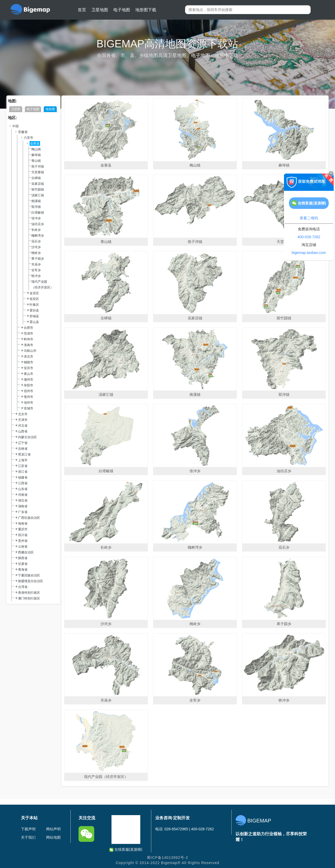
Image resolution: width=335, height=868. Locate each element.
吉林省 (23, 449)
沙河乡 (36, 247)
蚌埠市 (29, 339)
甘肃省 (23, 564)
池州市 (29, 403)
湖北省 (23, 500)
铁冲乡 (36, 276)
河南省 (23, 495)
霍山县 (34, 322)
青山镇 (36, 161)
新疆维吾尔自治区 (31, 581)
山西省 (23, 431)
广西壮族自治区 (29, 518)
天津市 (23, 420)
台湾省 (23, 587)
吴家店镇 (38, 184)
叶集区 (34, 305)
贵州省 (23, 541)
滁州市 (29, 380)
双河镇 (36, 207)
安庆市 (29, 368)
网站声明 (53, 829)
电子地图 (122, 10)
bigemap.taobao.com (309, 253)
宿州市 (29, 391)
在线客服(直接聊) (126, 850)
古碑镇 (36, 178)
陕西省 (23, 558)
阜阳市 (29, 385)
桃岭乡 (36, 253)
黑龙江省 (24, 454)
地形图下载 (146, 10)
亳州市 (29, 397)
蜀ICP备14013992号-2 (167, 858)
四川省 (23, 535)
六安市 (29, 138)
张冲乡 (36, 218)
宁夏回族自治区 (29, 575)
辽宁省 (23, 443)
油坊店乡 (38, 224)
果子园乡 (38, 259)
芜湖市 (29, 333)
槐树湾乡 (38, 236)
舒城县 (34, 316)
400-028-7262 (309, 237)
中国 (15, 126)
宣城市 (29, 408)
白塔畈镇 (38, 213)
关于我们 (28, 837)
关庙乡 (36, 264)
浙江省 (23, 472)
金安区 (34, 293)
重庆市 (23, 529)
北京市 (23, 414)
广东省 (23, 512)
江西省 (23, 483)
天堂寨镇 (38, 172)
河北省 (23, 426)
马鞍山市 (30, 351)
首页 (82, 10)
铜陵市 (29, 362)
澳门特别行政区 (29, 598)
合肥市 (29, 328)
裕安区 (34, 299)
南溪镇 (36, 201)
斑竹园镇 (38, 190)
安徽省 (23, 132)
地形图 (50, 109)
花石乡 (36, 241)
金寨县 (35, 143)
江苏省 (23, 466)
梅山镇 (36, 149)
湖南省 (23, 506)
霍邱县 (34, 310)
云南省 (23, 547)
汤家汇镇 (38, 195)
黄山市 (29, 374)
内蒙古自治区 (27, 437)
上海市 (23, 460)
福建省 (23, 477)
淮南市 (29, 345)
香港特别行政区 (29, 593)
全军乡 (36, 270)
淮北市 (29, 357)
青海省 (23, 570)
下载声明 (28, 829)
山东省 (23, 489)
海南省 (23, 524)
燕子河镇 (38, 166)
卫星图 (16, 109)
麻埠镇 (36, 155)
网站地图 (53, 837)
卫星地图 (100, 10)
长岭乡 (36, 230)
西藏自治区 (26, 552)
